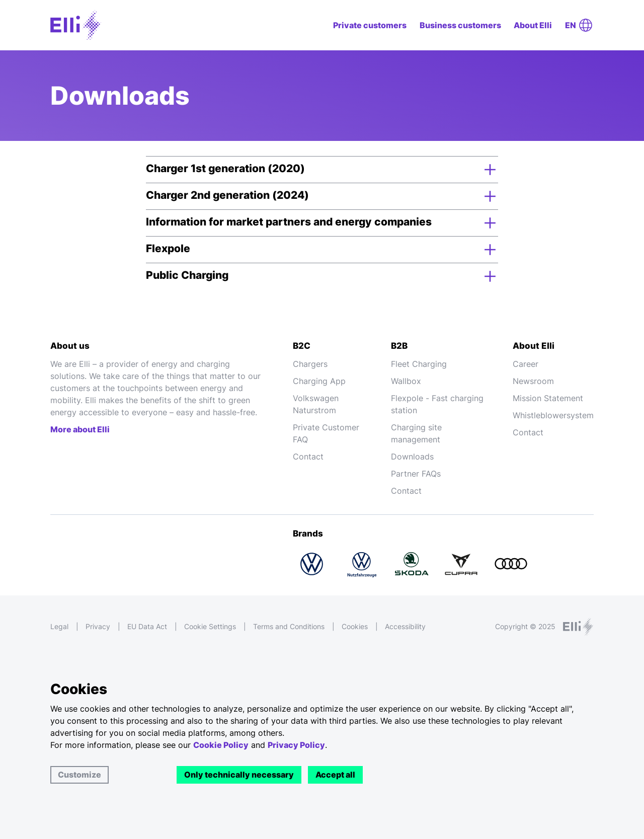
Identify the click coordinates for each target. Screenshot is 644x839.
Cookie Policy (221, 745)
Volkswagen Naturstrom (316, 404)
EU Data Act (147, 626)
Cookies (355, 626)
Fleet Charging (419, 364)
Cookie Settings (210, 626)
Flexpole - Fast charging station (437, 404)
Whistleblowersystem (553, 415)
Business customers (460, 25)
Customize (79, 775)
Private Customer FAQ (326, 433)
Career (526, 364)
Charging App (319, 381)
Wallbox (406, 381)
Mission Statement (548, 398)
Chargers (310, 364)
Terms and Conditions (289, 626)
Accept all (335, 775)
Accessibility (405, 626)
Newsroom (533, 381)
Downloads (412, 456)
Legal (59, 626)
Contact (308, 456)
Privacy (98, 626)
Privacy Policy (296, 745)
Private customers (370, 25)
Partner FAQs (416, 474)
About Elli (533, 25)
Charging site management (416, 433)
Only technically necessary (239, 775)
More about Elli (80, 429)
